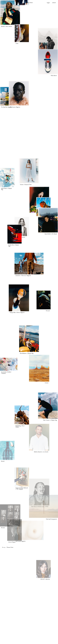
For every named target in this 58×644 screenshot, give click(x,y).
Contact (54, 3)
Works (48, 3)
